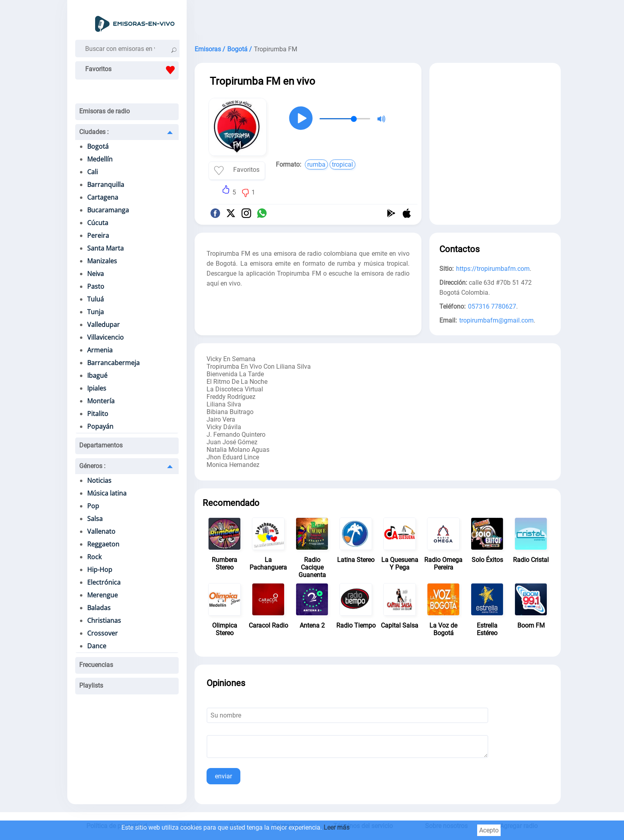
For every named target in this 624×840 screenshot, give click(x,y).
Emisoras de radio (104, 111)
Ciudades (94, 132)
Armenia (100, 350)
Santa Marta (105, 248)
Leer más (336, 827)
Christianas (104, 620)
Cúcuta (98, 223)
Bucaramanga (108, 210)
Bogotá (98, 146)
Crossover (102, 633)
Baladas (99, 608)
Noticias (99, 480)
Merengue (102, 595)
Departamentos (101, 445)
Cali (93, 172)
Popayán (100, 426)
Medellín (100, 159)
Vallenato (101, 531)
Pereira (98, 235)
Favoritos (132, 70)
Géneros (92, 466)
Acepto (489, 830)
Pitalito (98, 414)
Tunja (96, 312)
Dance (97, 646)
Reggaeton (103, 544)
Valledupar (103, 325)
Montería (101, 401)
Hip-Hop (100, 570)
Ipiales (97, 388)
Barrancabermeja (113, 363)
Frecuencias (96, 665)
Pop (93, 506)
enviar (223, 776)
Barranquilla (106, 185)
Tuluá (96, 299)
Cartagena (103, 197)
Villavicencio (105, 337)
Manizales (102, 261)
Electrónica (104, 582)
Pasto (96, 286)
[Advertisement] (378, 20)
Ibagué (97, 375)
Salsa (95, 519)
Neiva (96, 274)
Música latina (107, 493)
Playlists (91, 685)
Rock (94, 557)
